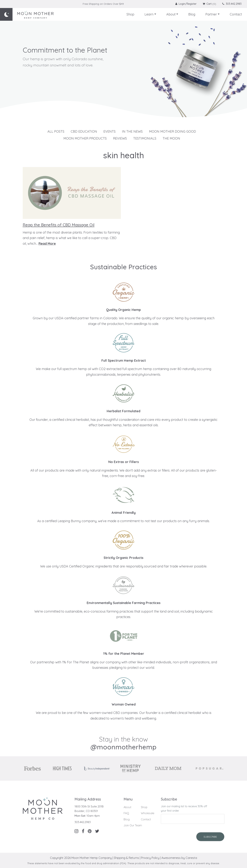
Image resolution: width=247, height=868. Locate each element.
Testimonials (145, 138)
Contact (236, 14)
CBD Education (84, 131)
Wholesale (148, 813)
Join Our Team (133, 825)
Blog (192, 14)
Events (110, 131)
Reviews (120, 138)
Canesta (191, 858)
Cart (207, 4)
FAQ (126, 813)
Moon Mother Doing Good (172, 131)
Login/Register (186, 4)
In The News (132, 131)
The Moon (171, 138)
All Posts (56, 131)
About (171, 14)
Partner (211, 14)
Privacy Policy (150, 858)
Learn (149, 14)
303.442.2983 (232, 4)
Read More (47, 244)
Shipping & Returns (126, 858)
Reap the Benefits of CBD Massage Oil (59, 225)
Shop (130, 14)
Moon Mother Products (85, 138)
